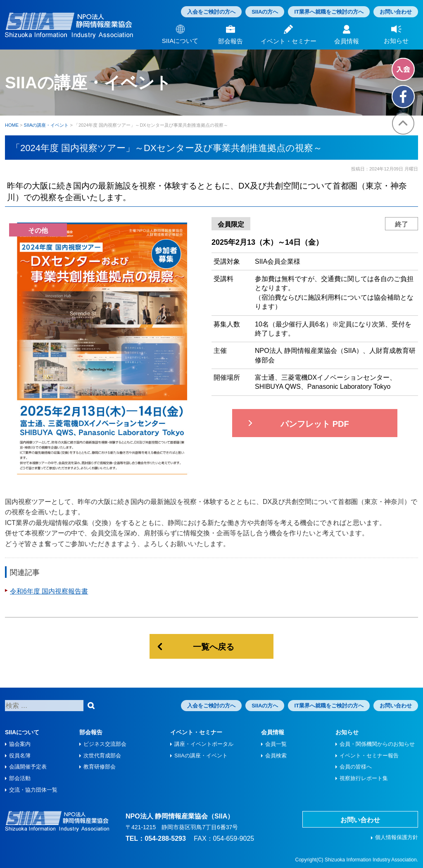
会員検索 (276, 756)
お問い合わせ (396, 12)
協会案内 (20, 744)
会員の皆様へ (356, 767)
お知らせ (347, 732)
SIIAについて (22, 732)
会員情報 (273, 732)
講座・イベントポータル (204, 744)
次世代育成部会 (102, 756)
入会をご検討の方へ (211, 12)
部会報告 (91, 732)
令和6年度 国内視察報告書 (49, 591)
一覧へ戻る (214, 647)
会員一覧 (276, 744)
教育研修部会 (100, 767)
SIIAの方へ (265, 12)
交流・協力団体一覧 (33, 790)
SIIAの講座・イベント (201, 756)
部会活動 (20, 778)
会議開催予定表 (28, 767)
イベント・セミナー (196, 732)
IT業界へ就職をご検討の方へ (329, 12)
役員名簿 (20, 756)
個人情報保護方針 (397, 837)
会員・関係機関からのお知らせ (377, 744)
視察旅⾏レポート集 (364, 778)
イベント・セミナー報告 (369, 756)
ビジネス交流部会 (105, 744)
